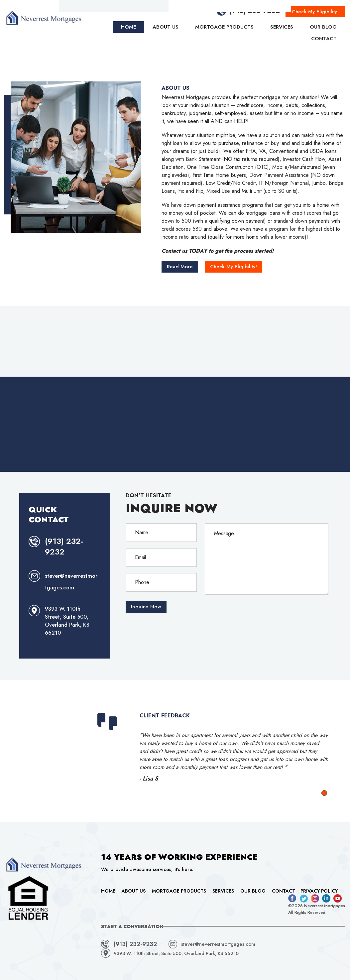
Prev (91, 749)
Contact (284, 891)
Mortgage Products (179, 891)
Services (223, 891)
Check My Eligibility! (233, 267)
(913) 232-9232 (64, 546)
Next (322, 749)
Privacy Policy (319, 891)
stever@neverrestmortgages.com (218, 944)
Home (108, 891)
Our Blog (253, 891)
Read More (180, 267)
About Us (134, 891)
